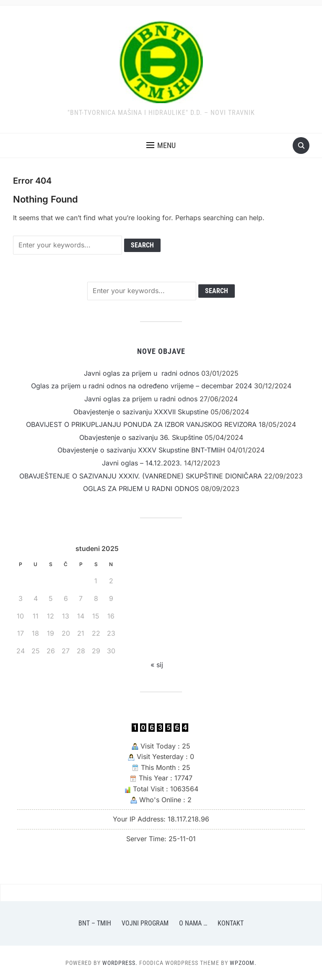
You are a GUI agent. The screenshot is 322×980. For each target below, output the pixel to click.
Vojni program (145, 923)
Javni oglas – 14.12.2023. (142, 463)
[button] (161, 146)
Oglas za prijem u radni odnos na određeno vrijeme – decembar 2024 (142, 386)
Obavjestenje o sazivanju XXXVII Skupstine (141, 412)
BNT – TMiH (95, 923)
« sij (157, 665)
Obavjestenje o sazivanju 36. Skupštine (141, 437)
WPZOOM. (243, 963)
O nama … (193, 923)
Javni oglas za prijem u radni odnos (142, 373)
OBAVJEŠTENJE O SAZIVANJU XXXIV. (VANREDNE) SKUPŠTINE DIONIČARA (141, 476)
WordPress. (120, 963)
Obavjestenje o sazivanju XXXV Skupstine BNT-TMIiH (141, 450)
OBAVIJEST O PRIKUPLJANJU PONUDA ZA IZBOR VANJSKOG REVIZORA (141, 424)
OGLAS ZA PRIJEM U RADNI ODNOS (141, 489)
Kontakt (231, 923)
